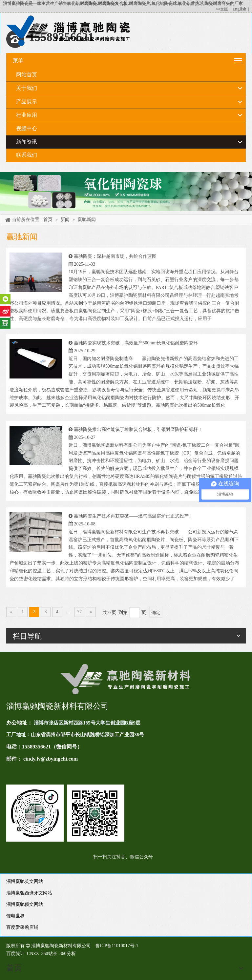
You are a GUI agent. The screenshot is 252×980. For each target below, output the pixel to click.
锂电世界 (15, 916)
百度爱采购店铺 (22, 927)
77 (79, 612)
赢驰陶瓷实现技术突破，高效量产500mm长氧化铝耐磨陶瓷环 (136, 343)
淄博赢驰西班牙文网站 (29, 893)
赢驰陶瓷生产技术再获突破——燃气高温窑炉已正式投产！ (134, 516)
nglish (241, 9)
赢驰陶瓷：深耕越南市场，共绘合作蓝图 (115, 256)
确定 (156, 612)
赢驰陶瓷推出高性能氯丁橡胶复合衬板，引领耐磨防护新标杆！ (138, 429)
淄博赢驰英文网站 (25, 881)
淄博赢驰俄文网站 (25, 904)
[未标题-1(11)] (65, 813)
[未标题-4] (126, 192)
